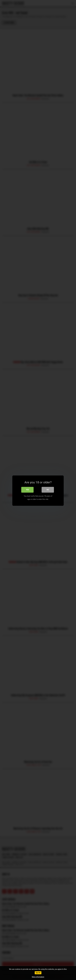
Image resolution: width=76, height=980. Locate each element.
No (48, 489)
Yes (27, 489)
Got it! (38, 973)
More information (38, 977)
